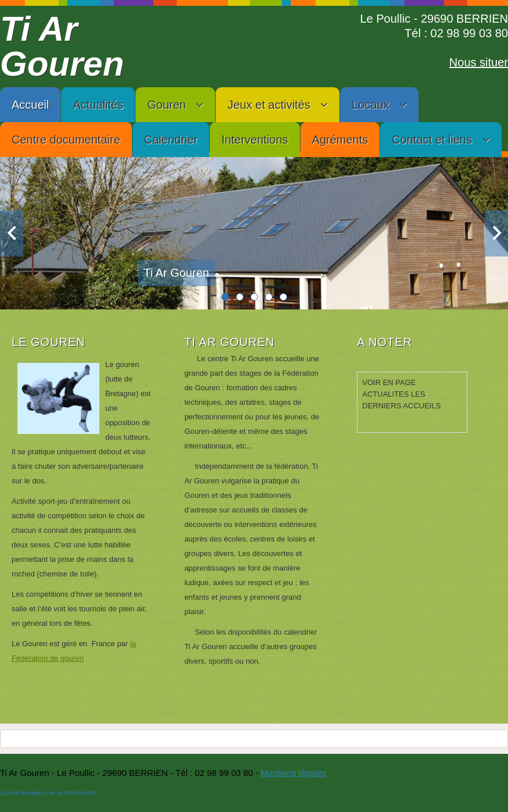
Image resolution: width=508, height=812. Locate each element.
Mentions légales (294, 773)
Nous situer (479, 62)
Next (496, 233)
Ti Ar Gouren (62, 46)
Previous (12, 233)
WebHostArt (80, 793)
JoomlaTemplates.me (27, 793)
